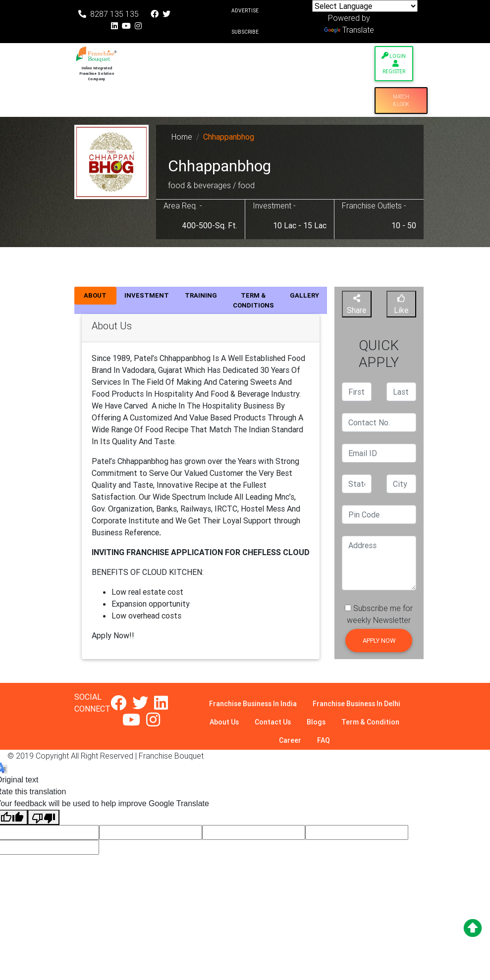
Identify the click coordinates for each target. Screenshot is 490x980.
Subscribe (245, 32)
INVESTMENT (147, 295)
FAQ (324, 740)
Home (182, 137)
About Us (224, 722)
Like (401, 305)
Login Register (394, 63)
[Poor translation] (44, 817)
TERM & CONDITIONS (253, 300)
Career (290, 740)
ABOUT (95, 295)
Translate (349, 30)
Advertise (245, 11)
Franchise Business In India (253, 704)
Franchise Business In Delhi (356, 704)
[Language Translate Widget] (365, 6)
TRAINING (201, 295)
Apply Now (379, 641)
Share (356, 305)
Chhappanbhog (229, 137)
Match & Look (401, 101)
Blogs (316, 722)
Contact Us (273, 722)
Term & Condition (370, 722)
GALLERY (304, 295)
